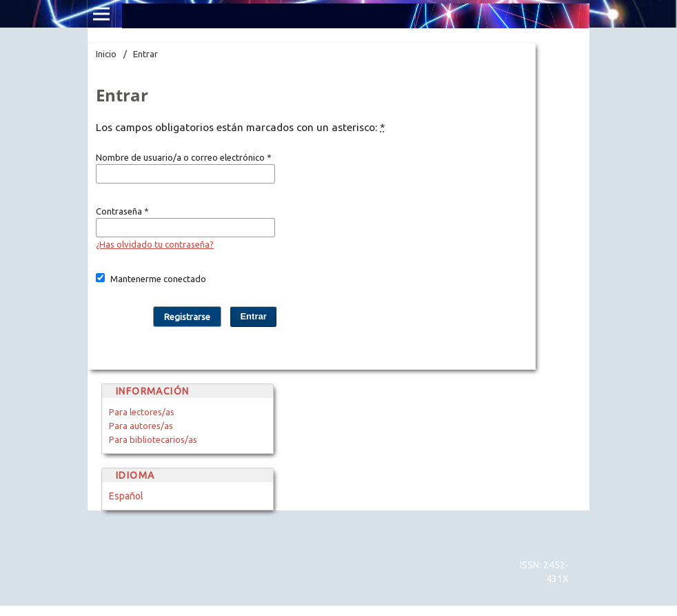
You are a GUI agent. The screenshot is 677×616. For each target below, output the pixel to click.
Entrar (253, 316)
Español (126, 496)
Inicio (106, 54)
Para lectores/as (142, 412)
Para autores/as (141, 426)
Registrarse (187, 317)
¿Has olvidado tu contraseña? (155, 244)
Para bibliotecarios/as (153, 439)
